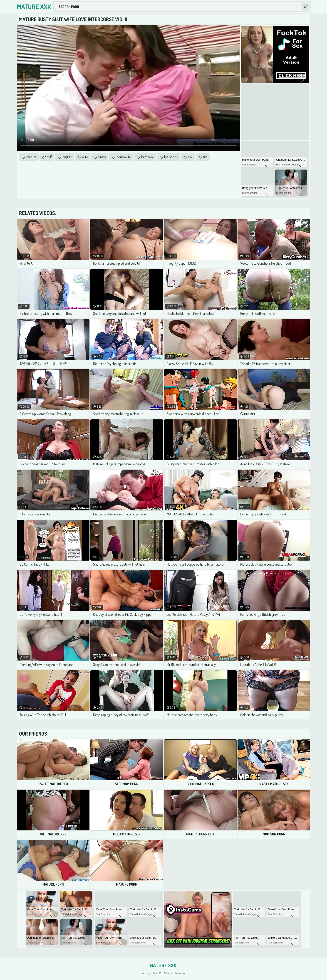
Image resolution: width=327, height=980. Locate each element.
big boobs (171, 157)
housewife (124, 157)
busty (102, 157)
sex (190, 157)
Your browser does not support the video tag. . (129, 88)
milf (49, 157)
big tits (67, 157)
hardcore (147, 157)
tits (205, 157)
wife (85, 157)
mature (31, 157)
